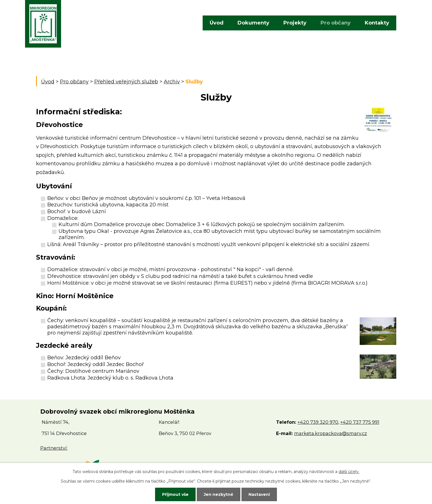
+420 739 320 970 (318, 422)
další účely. (349, 472)
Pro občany (336, 23)
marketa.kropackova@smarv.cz (331, 433)
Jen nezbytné (219, 494)
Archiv (172, 82)
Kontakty (377, 23)
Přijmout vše (175, 494)
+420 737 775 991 (360, 422)
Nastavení (259, 494)
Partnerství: (54, 448)
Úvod (217, 23)
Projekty (295, 23)
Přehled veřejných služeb (126, 82)
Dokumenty (253, 23)
